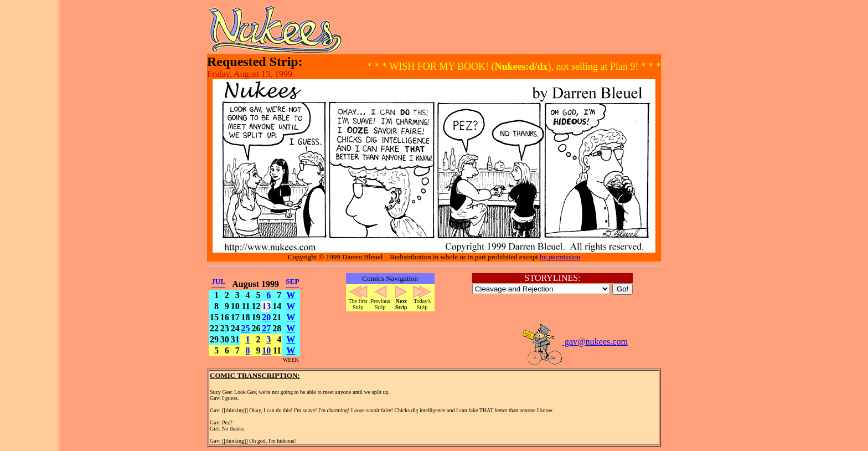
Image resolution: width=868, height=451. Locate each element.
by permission (560, 257)
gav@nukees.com (575, 342)
